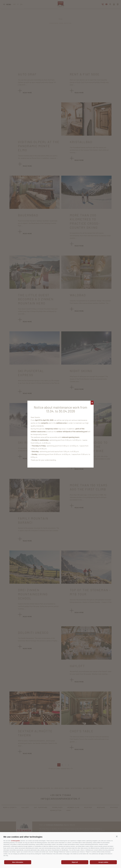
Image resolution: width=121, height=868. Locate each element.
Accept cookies (103, 862)
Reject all (75, 862)
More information (18, 862)
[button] (117, 836)
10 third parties (16, 841)
